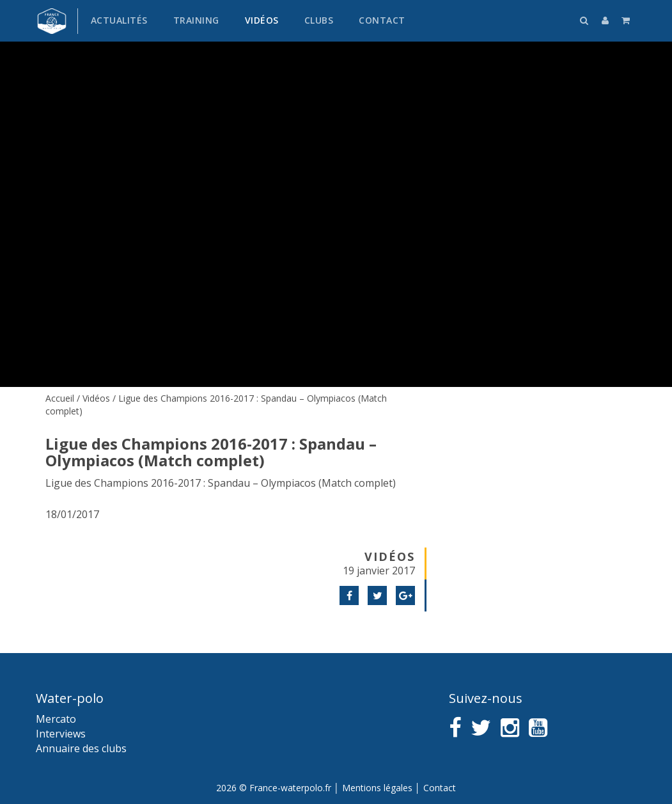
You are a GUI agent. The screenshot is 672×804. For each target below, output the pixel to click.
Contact (382, 20)
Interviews (61, 734)
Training (196, 20)
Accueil (60, 398)
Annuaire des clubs (81, 748)
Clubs (319, 20)
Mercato (56, 719)
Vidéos (262, 20)
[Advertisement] (536, 477)
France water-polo (52, 21)
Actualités (119, 20)
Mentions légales (377, 788)
